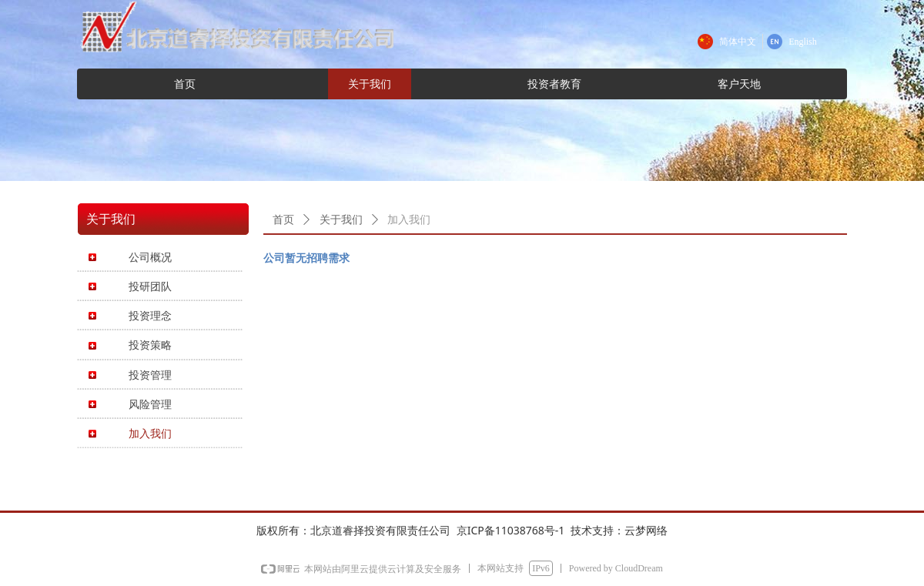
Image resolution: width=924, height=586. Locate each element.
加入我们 (409, 220)
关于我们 (341, 220)
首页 (283, 220)
